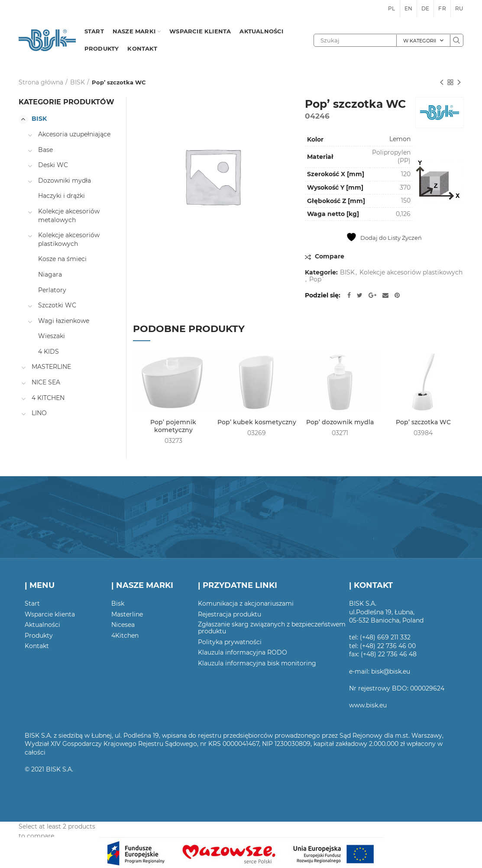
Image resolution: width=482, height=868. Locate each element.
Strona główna (41, 82)
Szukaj (456, 40)
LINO (39, 413)
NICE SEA (46, 382)
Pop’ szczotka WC (423, 422)
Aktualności (42, 625)
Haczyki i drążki (61, 196)
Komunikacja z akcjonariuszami (246, 603)
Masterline (127, 614)
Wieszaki (52, 336)
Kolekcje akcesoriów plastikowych (411, 273)
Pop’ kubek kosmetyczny (257, 422)
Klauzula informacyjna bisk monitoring (257, 663)
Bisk (118, 603)
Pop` (317, 279)
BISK (78, 82)
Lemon (400, 139)
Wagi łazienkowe (64, 321)
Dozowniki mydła (65, 181)
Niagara (50, 274)
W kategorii (420, 41)
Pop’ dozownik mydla (340, 422)
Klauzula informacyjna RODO (243, 652)
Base (45, 150)
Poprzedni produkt (442, 83)
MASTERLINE (51, 367)
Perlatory (52, 290)
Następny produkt (459, 83)
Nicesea (123, 625)
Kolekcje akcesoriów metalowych (69, 216)
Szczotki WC (57, 305)
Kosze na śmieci (62, 259)
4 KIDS (49, 352)
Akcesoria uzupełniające (74, 134)
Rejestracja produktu (230, 614)
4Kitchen (125, 636)
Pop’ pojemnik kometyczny (173, 426)
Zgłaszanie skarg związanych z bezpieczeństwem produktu (272, 628)
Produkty (39, 636)
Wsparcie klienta (50, 614)
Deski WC (53, 165)
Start (32, 603)
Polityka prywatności (230, 642)
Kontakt (37, 646)
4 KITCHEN (48, 398)
